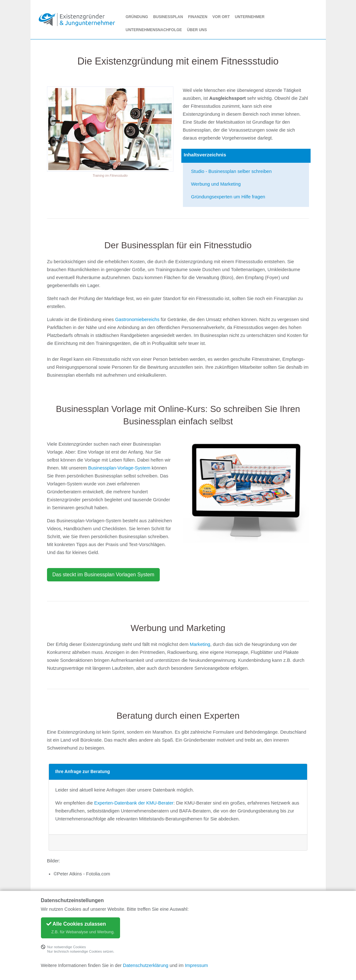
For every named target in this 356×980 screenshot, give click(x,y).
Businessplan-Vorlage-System (119, 468)
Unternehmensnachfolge (154, 30)
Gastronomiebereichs (137, 319)
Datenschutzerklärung (146, 965)
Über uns (197, 30)
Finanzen (198, 17)
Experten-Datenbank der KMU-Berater (134, 803)
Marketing (200, 644)
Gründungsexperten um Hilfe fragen (228, 197)
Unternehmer (250, 17)
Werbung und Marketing (216, 184)
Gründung (137, 17)
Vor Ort (221, 17)
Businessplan (168, 17)
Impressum (196, 965)
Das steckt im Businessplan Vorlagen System (103, 575)
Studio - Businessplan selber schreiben (232, 171)
